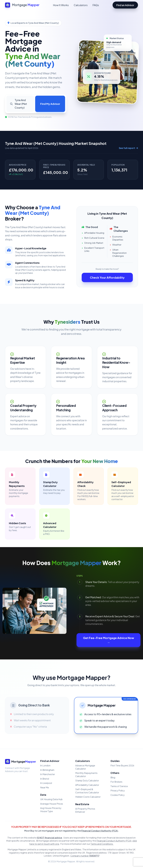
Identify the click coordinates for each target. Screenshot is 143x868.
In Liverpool (46, 783)
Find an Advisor (125, 5)
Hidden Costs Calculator (88, 797)
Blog (113, 777)
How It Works (61, 5)
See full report (128, 148)
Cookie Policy (118, 795)
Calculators (81, 5)
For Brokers (116, 782)
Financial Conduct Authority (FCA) (100, 831)
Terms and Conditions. (102, 844)
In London (45, 765)
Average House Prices (52, 804)
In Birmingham (47, 770)
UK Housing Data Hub (51, 799)
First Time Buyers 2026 (122, 765)
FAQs (96, 5)
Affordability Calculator (87, 785)
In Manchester (48, 774)
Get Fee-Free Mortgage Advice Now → (109, 640)
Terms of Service (119, 786)
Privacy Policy (118, 790)
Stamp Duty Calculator (87, 780)
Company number (85, 856)
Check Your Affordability (107, 277)
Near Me (45, 787)
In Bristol (45, 779)
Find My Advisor (50, 104)
